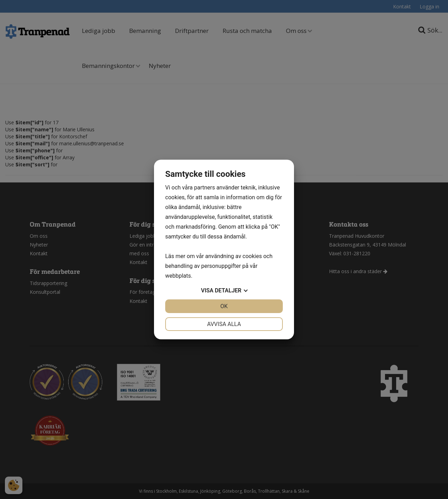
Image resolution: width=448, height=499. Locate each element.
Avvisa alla (224, 324)
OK (224, 306)
